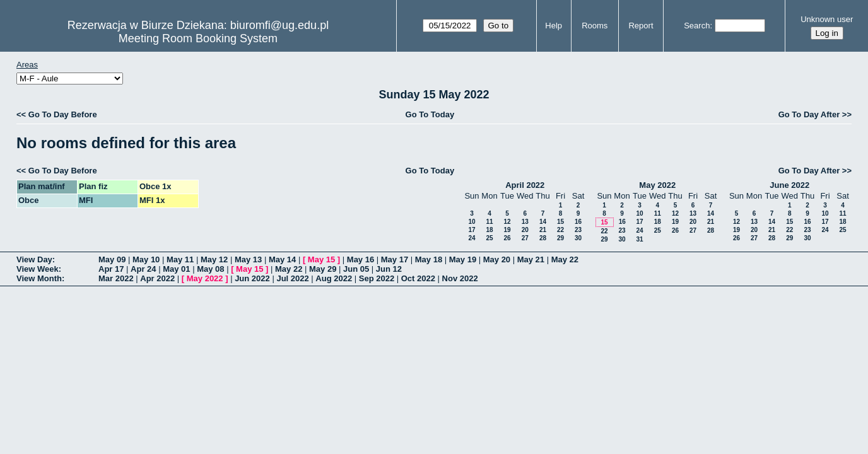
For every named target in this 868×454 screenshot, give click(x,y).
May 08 (210, 269)
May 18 (429, 259)
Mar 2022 (116, 278)
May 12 (214, 259)
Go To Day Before (63, 114)
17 (472, 230)
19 (507, 230)
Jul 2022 (292, 278)
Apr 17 (111, 269)
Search (697, 26)
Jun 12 (389, 269)
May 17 (395, 259)
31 (639, 239)
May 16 (361, 259)
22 (560, 230)
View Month (39, 278)
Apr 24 (143, 269)
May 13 (248, 259)
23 (578, 230)
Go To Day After (809, 114)
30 (578, 238)
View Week (38, 269)
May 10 (146, 259)
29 (560, 238)
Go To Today (430, 114)
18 (489, 230)
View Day (34, 259)
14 (543, 222)
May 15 (321, 259)
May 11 (180, 259)
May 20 (497, 259)
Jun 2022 (252, 278)
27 (525, 238)
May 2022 (657, 185)
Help (554, 26)
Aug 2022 (334, 278)
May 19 (463, 259)
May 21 (531, 259)
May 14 (282, 259)
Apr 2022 (157, 278)
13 (525, 222)
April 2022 (525, 185)
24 (472, 238)
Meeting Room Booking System (198, 38)
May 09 (112, 259)
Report (641, 26)
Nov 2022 (460, 278)
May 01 (176, 269)
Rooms (595, 26)
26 (507, 238)
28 (543, 238)
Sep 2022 (377, 278)
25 (489, 238)
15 (560, 222)
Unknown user (827, 19)
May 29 (323, 269)
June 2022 (789, 185)
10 (472, 222)
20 (525, 230)
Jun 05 (356, 269)
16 (578, 222)
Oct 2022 (418, 278)
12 (507, 222)
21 (543, 230)
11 (489, 222)
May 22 (565, 259)
